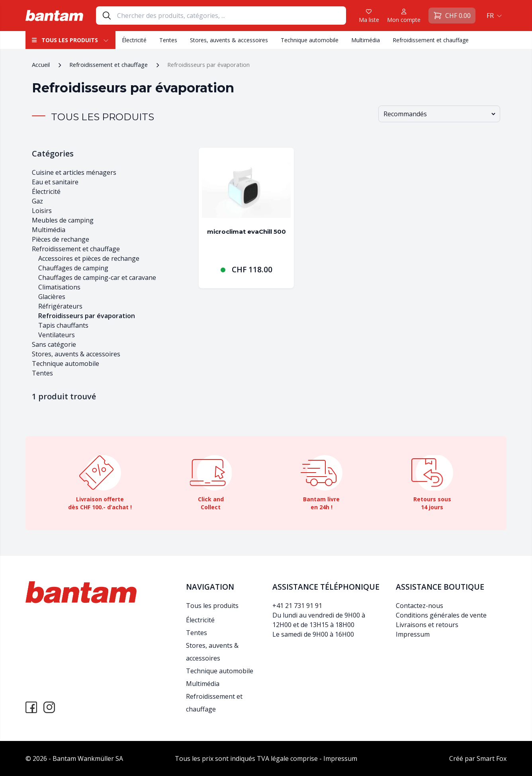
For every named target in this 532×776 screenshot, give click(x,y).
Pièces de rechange (61, 239)
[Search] (231, 16)
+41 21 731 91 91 (297, 606)
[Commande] (439, 114)
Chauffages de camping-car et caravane (97, 278)
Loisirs (42, 211)
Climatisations (59, 287)
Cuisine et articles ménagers (74, 172)
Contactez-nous (420, 606)
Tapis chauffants (63, 325)
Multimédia (366, 40)
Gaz (37, 201)
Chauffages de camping (73, 268)
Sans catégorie (54, 344)
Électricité (134, 40)
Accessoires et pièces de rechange (89, 258)
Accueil (41, 65)
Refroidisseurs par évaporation (87, 316)
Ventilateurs (57, 335)
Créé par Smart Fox (478, 758)
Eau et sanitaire (55, 182)
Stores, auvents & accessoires (229, 40)
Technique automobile (310, 40)
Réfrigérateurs (60, 306)
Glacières (52, 297)
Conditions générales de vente (441, 615)
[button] (493, 16)
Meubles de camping (63, 220)
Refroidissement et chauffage (431, 40)
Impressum (413, 634)
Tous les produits (70, 40)
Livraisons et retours (427, 625)
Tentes (168, 40)
